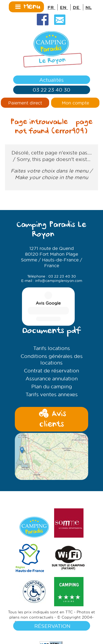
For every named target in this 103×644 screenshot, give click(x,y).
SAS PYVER (39, 584)
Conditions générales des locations (52, 321)
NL (89, 7)
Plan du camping (52, 348)
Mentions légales (70, 584)
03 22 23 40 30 (51, 90)
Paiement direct (25, 103)
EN (64, 7)
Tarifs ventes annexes (52, 356)
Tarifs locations (52, 310)
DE (77, 7)
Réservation (52, 626)
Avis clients (51, 381)
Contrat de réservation (51, 332)
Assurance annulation (52, 340)
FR (51, 7)
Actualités (51, 80)
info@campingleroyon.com (59, 281)
